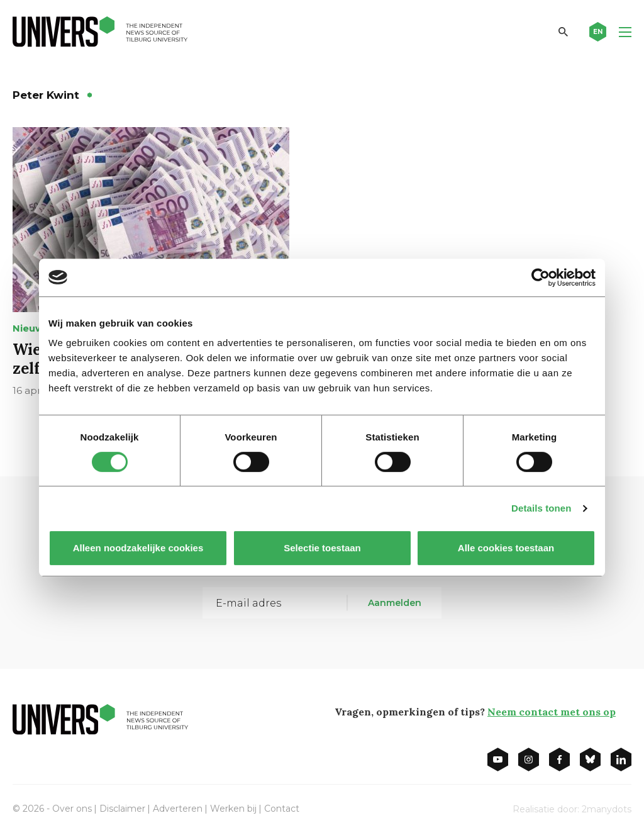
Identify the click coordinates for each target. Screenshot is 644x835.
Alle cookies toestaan (506, 548)
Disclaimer (122, 809)
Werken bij (233, 809)
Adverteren (178, 809)
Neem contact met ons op (552, 712)
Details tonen (541, 508)
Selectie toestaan (322, 548)
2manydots (607, 809)
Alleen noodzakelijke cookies (138, 548)
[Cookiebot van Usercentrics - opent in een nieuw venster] (541, 277)
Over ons (72, 809)
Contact (282, 809)
